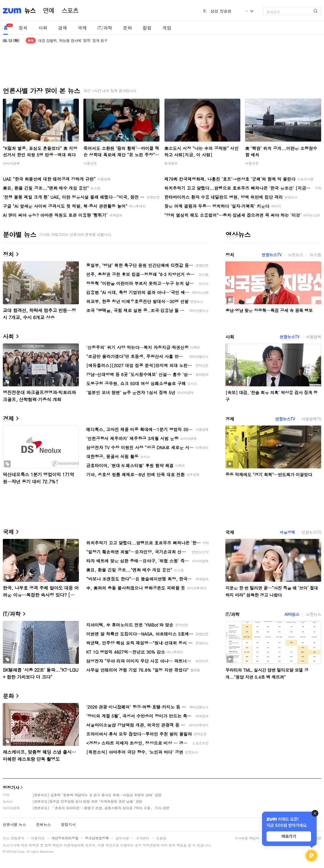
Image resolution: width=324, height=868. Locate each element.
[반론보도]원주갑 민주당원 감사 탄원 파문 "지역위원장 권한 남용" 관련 (87, 801)
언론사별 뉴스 (14, 824)
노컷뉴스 (296, 255)
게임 (167, 28)
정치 (23, 28)
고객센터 (143, 838)
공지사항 (122, 838)
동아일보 (171, 163)
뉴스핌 (315, 255)
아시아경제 (11, 163)
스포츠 (70, 11)
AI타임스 (292, 614)
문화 (127, 28)
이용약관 (38, 838)
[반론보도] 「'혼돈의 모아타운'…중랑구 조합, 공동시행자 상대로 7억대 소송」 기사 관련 (101, 808)
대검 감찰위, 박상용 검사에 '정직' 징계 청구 (73, 40)
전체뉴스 (43, 824)
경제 (63, 28)
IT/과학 (105, 28)
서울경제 (314, 337)
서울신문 (90, 163)
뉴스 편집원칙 (14, 838)
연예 (49, 11)
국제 (82, 28)
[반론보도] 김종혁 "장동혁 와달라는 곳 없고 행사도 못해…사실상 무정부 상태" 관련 (97, 795)
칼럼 (147, 28)
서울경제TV (311, 419)
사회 (43, 28)
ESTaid (11, 852)
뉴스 (30, 11)
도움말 (161, 838)
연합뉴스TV (272, 255)
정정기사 (11, 787)
